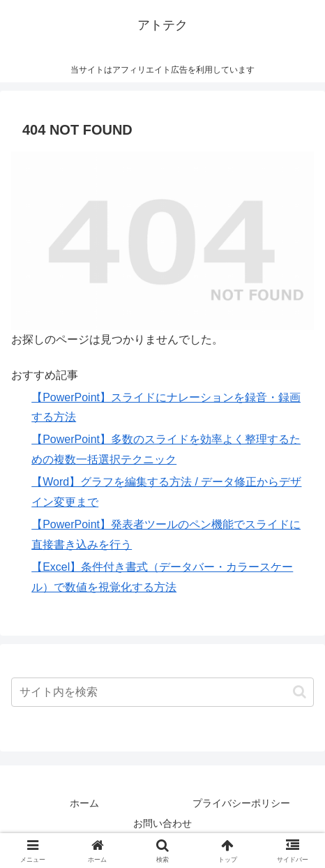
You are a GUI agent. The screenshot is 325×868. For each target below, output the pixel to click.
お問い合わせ (162, 823)
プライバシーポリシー (241, 803)
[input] (162, 692)
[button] (300, 692)
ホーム (84, 803)
